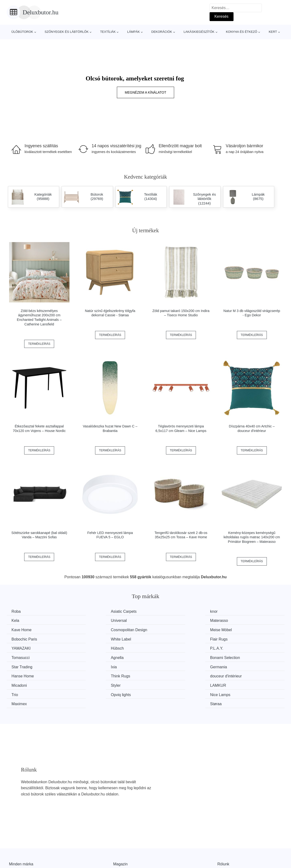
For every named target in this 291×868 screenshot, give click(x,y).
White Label (165, 629)
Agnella (19, 647)
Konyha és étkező (242, 32)
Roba (17, 611)
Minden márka (21, 834)
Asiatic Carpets (97, 611)
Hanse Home (95, 656)
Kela (230, 611)
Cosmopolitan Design (245, 620)
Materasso (93, 620)
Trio (230, 665)
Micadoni (20, 665)
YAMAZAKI (22, 638)
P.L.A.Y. (162, 638)
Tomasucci (236, 638)
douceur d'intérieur (242, 656)
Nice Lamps (94, 674)
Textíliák (108, 32)
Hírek (14, 845)
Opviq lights (23, 674)
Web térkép (123, 845)
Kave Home (165, 620)
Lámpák (134, 32)
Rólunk (223, 834)
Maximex (163, 674)
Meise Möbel (24, 629)
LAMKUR (163, 665)
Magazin (120, 834)
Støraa (232, 674)
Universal (21, 620)
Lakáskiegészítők (199, 32)
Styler (89, 665)
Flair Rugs (235, 629)
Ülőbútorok (22, 32)
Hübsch (90, 638)
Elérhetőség (228, 845)
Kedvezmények (22, 856)
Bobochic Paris (97, 629)
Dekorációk (162, 32)
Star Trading (166, 647)
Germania (21, 656)
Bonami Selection (99, 647)
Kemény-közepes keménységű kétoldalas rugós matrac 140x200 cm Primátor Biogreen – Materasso (252, 537)
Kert (273, 32)
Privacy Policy (125, 856)
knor (159, 611)
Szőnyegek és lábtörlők (67, 32)
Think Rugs (165, 656)
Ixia (230, 647)
